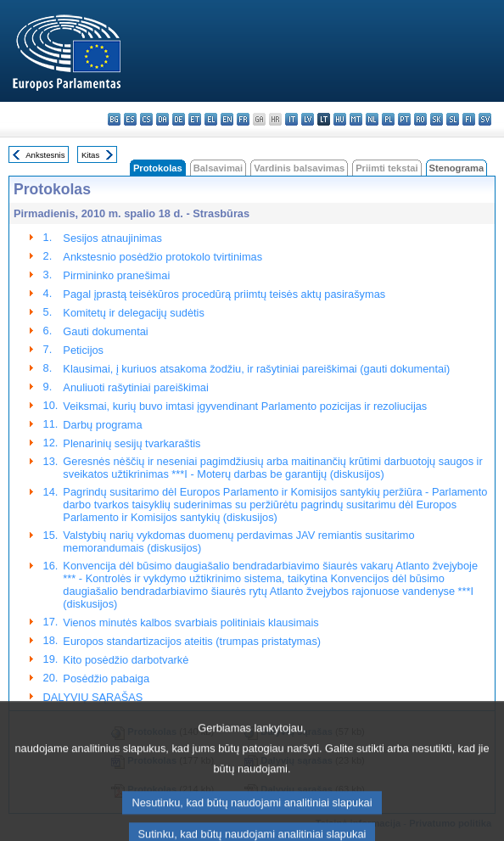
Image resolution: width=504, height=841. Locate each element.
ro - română (420, 119)
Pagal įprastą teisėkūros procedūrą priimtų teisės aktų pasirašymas (224, 294)
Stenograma (457, 168)
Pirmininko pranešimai (116, 275)
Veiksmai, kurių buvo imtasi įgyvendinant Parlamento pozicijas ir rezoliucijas (245, 406)
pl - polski (388, 119)
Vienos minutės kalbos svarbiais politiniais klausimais (190, 622)
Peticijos (83, 350)
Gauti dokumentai (105, 331)
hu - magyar (340, 119)
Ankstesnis (45, 155)
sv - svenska (485, 119)
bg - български (114, 119)
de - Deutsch (179, 119)
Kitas (90, 155)
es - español (130, 119)
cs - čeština (146, 119)
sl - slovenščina (453, 119)
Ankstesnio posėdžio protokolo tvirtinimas (162, 257)
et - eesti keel (195, 119)
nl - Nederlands (372, 119)
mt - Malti (356, 119)
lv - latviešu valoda (308, 119)
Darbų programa (102, 425)
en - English (227, 119)
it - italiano (291, 119)
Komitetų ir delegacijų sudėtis (133, 313)
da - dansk (162, 119)
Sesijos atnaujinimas (112, 238)
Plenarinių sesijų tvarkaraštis (132, 443)
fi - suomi (469, 119)
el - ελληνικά (211, 119)
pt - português (404, 119)
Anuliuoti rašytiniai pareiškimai (135, 387)
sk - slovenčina (437, 119)
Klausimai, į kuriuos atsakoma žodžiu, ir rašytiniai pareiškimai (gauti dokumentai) (256, 369)
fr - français (243, 119)
